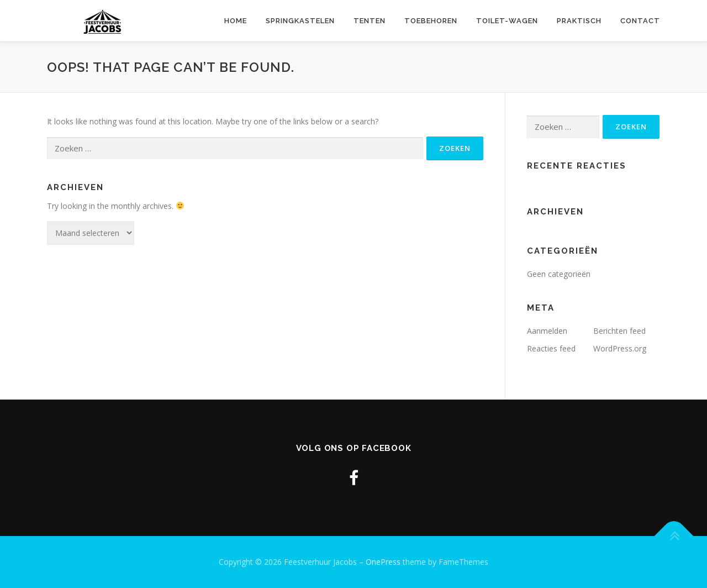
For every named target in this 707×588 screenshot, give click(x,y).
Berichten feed (619, 331)
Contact (640, 21)
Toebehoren (431, 21)
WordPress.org (620, 348)
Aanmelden (547, 331)
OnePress (383, 562)
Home (236, 21)
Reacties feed (551, 348)
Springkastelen (300, 21)
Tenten (370, 21)
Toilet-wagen (507, 21)
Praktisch (579, 21)
